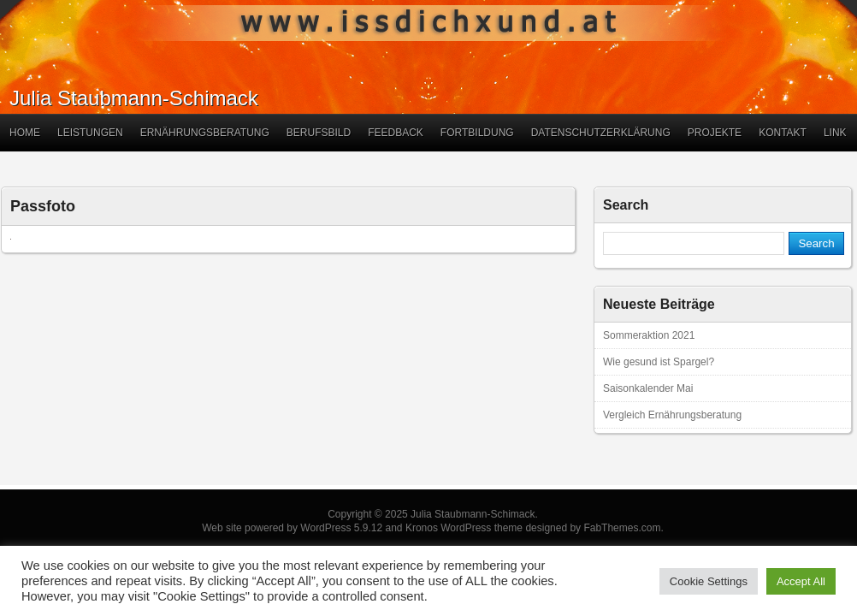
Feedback (396, 133)
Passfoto (43, 206)
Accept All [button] (801, 581)
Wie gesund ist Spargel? (659, 362)
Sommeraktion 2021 (649, 335)
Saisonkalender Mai (648, 388)
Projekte (715, 133)
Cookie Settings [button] (709, 581)
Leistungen (90, 133)
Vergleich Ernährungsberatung (672, 415)
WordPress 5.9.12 (341, 528)
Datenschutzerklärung (601, 133)
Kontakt (783, 133)
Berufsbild (319, 133)
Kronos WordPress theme (464, 528)
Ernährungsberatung (205, 133)
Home (25, 133)
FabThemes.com (622, 528)
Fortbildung (477, 133)
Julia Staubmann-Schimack (134, 98)
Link (835, 133)
